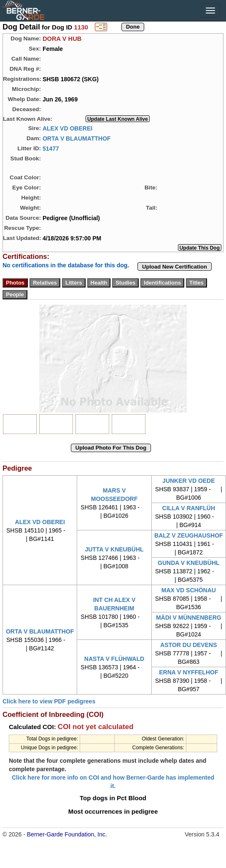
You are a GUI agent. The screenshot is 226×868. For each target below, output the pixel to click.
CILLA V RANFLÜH (189, 508)
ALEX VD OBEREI (67, 128)
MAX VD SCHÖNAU (189, 590)
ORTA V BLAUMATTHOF (77, 138)
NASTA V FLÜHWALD (114, 659)
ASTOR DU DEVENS (188, 645)
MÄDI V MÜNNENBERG (189, 618)
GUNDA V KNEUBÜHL (188, 563)
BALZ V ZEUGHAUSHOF (189, 535)
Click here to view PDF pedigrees (49, 701)
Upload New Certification (175, 267)
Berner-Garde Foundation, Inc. (67, 834)
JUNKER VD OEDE (188, 481)
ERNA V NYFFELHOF (188, 672)
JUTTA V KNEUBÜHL (114, 549)
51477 (51, 148)
